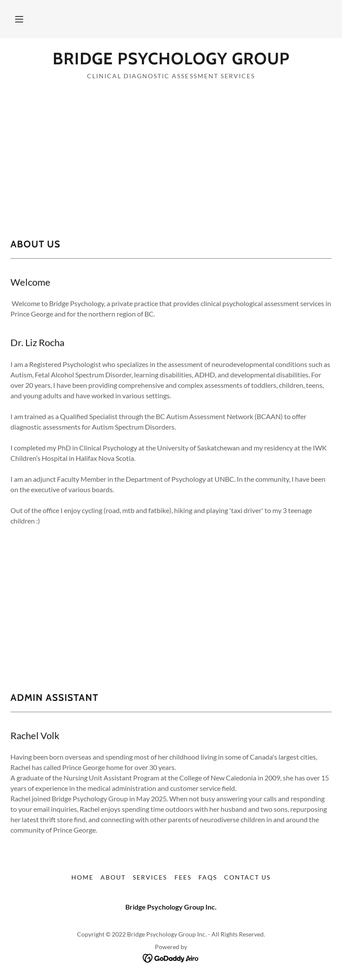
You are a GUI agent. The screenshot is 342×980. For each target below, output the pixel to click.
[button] (19, 19)
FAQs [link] (208, 877)
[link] (171, 62)
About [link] (113, 877)
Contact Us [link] (247, 877)
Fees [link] (183, 877)
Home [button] (82, 877)
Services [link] (150, 877)
